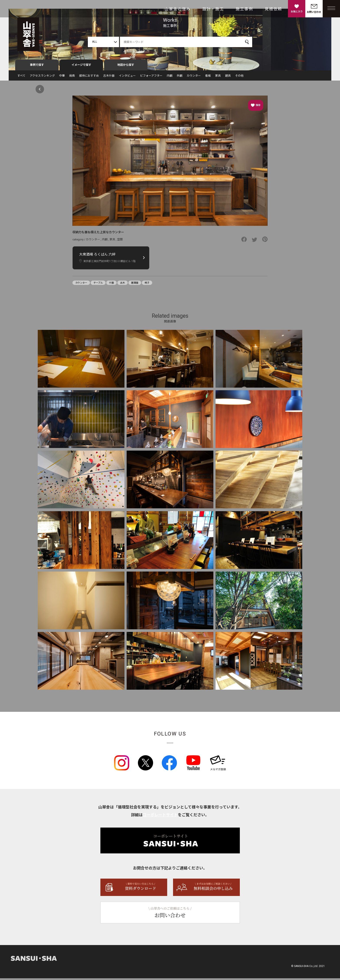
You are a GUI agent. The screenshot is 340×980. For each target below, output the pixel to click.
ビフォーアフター (151, 77)
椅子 (147, 285)
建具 (228, 77)
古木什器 (109, 77)
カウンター (194, 77)
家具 (218, 77)
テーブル (98, 285)
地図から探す (126, 67)
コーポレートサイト (160, 817)
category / (79, 241)
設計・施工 (213, 9)
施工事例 (244, 9)
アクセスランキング (42, 77)
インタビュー (127, 77)
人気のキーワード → (136, 51)
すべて (21, 77)
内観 (170, 77)
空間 (120, 241)
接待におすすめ (89, 77)
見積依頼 (273, 9)
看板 (208, 77)
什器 (111, 285)
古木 (123, 285)
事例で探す (37, 67)
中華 (62, 77)
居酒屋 (135, 285)
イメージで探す (81, 67)
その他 (239, 77)
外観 (180, 77)
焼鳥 (72, 77)
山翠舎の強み (178, 9)
